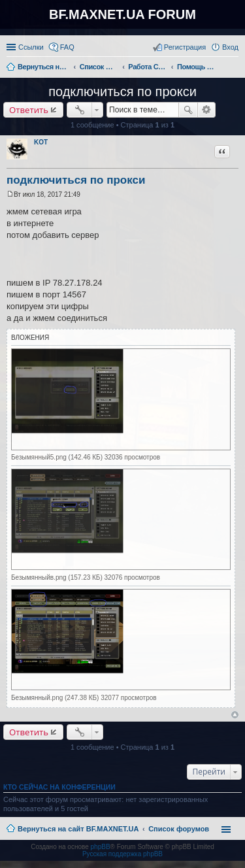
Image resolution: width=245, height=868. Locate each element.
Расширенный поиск (207, 110)
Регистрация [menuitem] (185, 47)
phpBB (101, 847)
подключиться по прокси (122, 92)
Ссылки (31, 47)
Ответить (29, 110)
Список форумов (179, 829)
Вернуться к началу (235, 715)
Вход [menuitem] (230, 47)
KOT (41, 142)
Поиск (188, 110)
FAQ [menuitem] (67, 47)
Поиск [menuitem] (235, 68)
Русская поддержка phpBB (122, 854)
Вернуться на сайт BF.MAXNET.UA (78, 829)
